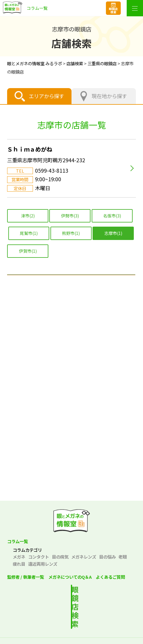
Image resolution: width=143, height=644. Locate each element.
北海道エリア (71, 284)
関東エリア (71, 330)
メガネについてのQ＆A (70, 577)
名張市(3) (112, 216)
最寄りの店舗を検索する (77, 597)
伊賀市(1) (28, 251)
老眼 (123, 557)
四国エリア (71, 423)
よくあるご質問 (110, 577)
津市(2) (28, 216)
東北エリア (71, 307)
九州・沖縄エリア (71, 446)
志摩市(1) (113, 233)
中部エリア (71, 353)
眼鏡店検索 (113, 10)
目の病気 (60, 557)
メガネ (19, 557)
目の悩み (107, 557)
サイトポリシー (105, 629)
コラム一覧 (18, 541)
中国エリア (71, 400)
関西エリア (71, 376)
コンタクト (39, 557)
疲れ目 (19, 564)
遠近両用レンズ (43, 564)
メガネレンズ (84, 557)
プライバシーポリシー (38, 629)
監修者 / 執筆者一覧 (26, 577)
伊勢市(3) (70, 216)
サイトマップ (71, 639)
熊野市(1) (71, 233)
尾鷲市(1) (29, 233)
